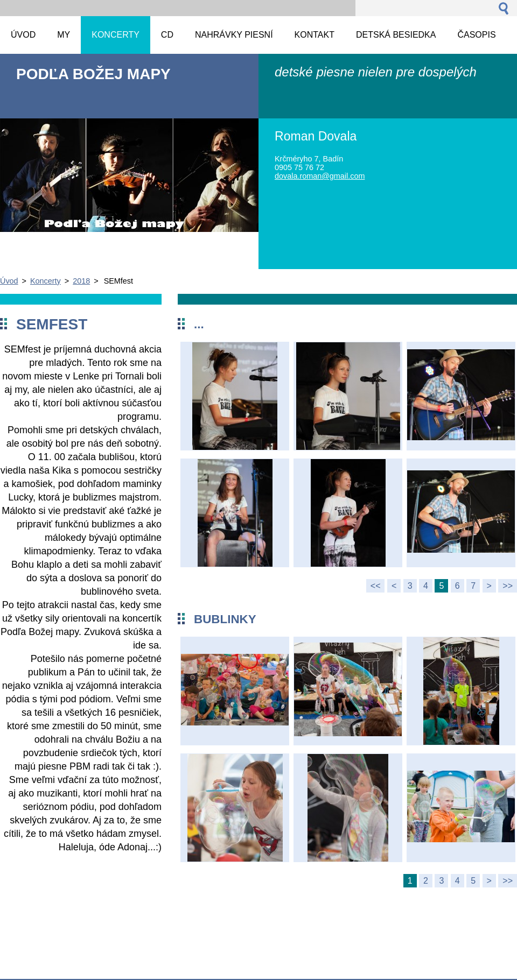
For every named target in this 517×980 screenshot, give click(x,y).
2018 (81, 281)
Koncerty (46, 281)
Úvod (9, 281)
